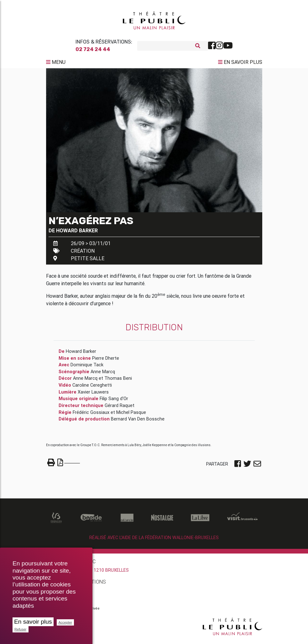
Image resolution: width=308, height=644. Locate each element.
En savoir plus (33, 622)
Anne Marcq (103, 374)
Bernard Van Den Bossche (138, 421)
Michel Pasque (131, 415)
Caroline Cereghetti (92, 388)
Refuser (21, 629)
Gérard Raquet (120, 408)
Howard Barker (77, 233)
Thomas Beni (118, 381)
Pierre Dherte (106, 361)
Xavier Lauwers (93, 394)
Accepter (65, 622)
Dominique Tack (87, 367)
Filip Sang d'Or (114, 401)
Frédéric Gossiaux (91, 415)
